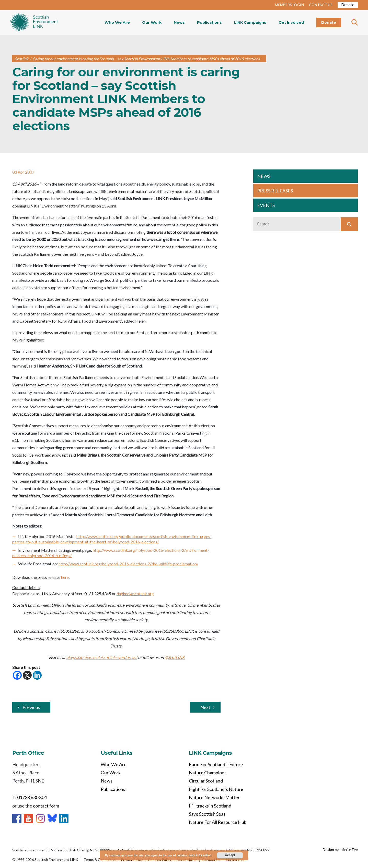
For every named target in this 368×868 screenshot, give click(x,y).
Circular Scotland (206, 781)
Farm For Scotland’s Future (216, 764)
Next (205, 707)
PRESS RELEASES (275, 191)
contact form (46, 806)
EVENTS (266, 205)
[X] (27, 675)
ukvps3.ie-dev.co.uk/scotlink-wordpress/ (102, 657)
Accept (230, 855)
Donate (348, 4)
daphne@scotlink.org (135, 594)
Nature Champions (208, 773)
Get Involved (291, 22)
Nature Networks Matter (214, 797)
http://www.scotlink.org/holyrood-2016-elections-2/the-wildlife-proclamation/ (128, 564)
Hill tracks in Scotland (210, 806)
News (179, 22)
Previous (31, 707)
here (65, 577)
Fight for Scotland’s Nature (216, 789)
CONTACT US (321, 5)
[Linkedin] (37, 675)
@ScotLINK (175, 657)
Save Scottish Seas (207, 814)
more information (200, 855)
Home (34, 22)
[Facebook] (17, 675)
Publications (209, 22)
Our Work (152, 22)
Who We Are (117, 22)
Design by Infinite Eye (340, 849)
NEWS (264, 176)
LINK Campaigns (250, 22)
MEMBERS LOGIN (289, 5)
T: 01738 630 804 (30, 797)
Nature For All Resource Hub (218, 822)
